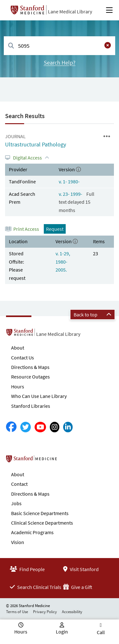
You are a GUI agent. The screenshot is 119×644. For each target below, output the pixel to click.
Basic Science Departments (40, 513)
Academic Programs (32, 532)
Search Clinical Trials (36, 587)
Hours (18, 386)
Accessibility (72, 612)
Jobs (16, 503)
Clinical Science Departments (42, 523)
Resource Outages (30, 377)
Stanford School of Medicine (68, 461)
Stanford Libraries (31, 406)
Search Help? (60, 63)
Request (55, 229)
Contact (19, 484)
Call (101, 632)
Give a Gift (78, 587)
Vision (18, 542)
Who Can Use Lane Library (39, 396)
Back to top (93, 315)
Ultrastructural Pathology (36, 144)
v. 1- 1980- (69, 181)
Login (62, 632)
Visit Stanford (81, 569)
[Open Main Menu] (109, 10)
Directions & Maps (30, 367)
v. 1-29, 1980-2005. (63, 262)
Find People (27, 569)
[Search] (11, 46)
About (18, 348)
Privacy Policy (45, 612)
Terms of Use (17, 612)
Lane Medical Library (70, 11)
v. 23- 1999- (71, 194)
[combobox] (60, 46)
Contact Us (23, 357)
